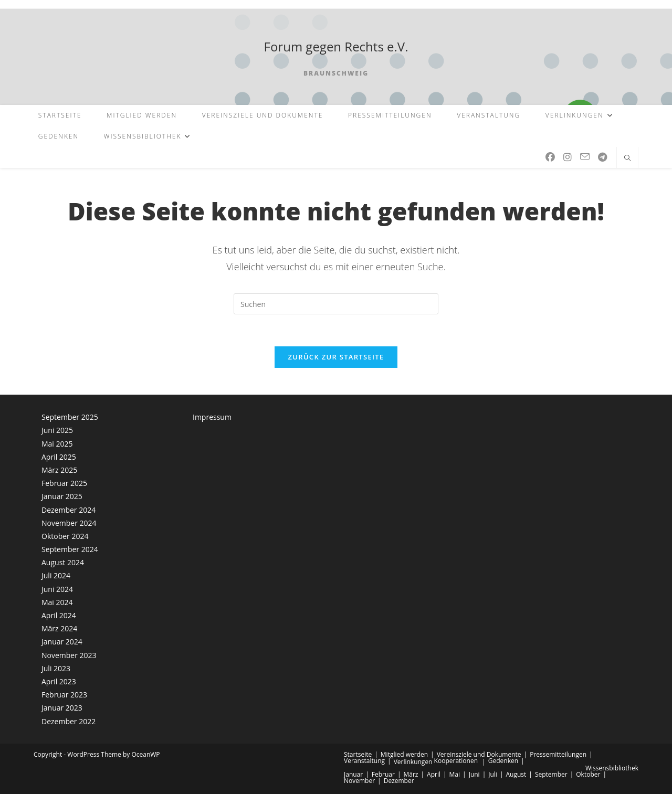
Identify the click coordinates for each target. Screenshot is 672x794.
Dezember (399, 781)
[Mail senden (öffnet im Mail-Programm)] (585, 157)
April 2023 (59, 681)
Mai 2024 (57, 602)
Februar (383, 774)
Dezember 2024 (69, 510)
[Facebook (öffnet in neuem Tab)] (550, 157)
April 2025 (59, 457)
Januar (353, 774)
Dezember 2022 (69, 721)
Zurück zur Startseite (336, 357)
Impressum (212, 417)
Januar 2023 (62, 708)
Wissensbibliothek (612, 768)
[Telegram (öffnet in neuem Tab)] (602, 157)
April (434, 774)
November (359, 781)
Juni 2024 (57, 589)
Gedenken (503, 761)
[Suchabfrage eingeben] (336, 304)
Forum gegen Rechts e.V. (336, 46)
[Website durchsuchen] (627, 158)
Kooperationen (456, 761)
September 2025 (70, 417)
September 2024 (70, 549)
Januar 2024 (62, 642)
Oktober (588, 774)
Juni (474, 774)
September (551, 774)
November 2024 (69, 523)
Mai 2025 (57, 444)
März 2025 (59, 470)
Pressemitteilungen (558, 754)
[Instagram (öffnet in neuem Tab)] (568, 157)
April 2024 (59, 615)
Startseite (358, 754)
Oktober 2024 (65, 536)
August (516, 774)
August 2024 (63, 562)
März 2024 (59, 628)
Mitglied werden (404, 754)
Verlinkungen (413, 762)
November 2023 (69, 655)
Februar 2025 (64, 483)
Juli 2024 (56, 576)
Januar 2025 (62, 496)
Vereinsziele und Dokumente (479, 754)
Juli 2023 (56, 668)
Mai (455, 774)
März (411, 774)
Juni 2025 (57, 431)
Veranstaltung (364, 761)
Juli (493, 774)
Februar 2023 (64, 695)
